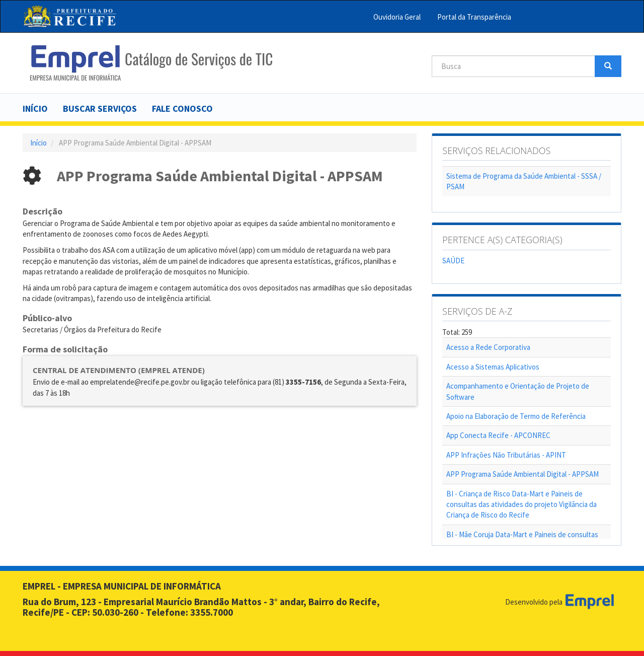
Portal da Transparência (474, 17)
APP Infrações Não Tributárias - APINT (506, 455)
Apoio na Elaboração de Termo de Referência (516, 416)
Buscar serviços (100, 108)
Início (35, 108)
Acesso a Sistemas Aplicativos (493, 367)
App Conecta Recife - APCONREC (498, 435)
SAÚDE (453, 261)
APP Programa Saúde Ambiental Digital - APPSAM (522, 474)
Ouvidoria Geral (397, 17)
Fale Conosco (182, 108)
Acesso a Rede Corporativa (488, 347)
